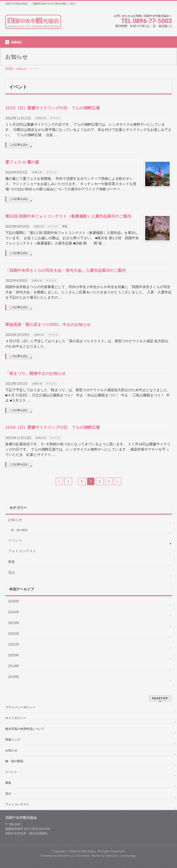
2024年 (14, 612)
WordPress (66, 856)
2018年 (14, 677)
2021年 (14, 644)
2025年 (14, 601)
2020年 (14, 655)
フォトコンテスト (22, 551)
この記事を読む (19, 145)
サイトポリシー (16, 718)
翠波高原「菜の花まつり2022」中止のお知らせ (48, 325)
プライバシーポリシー (20, 707)
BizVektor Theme (89, 856)
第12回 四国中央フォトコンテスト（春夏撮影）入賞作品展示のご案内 (68, 216)
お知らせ (41, 118)
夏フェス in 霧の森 (22, 162)
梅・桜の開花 (19, 530)
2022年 (14, 634)
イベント (55, 118)
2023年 (14, 623)
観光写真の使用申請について (25, 729)
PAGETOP (160, 698)
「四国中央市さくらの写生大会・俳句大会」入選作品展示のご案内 (66, 270)
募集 (65, 226)
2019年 (14, 666)
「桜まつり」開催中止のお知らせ (35, 373)
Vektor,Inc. (113, 856)
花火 (12, 572)
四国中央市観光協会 (83, 851)
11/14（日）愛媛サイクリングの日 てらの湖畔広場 (52, 427)
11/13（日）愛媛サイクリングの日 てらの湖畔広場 (52, 108)
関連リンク (13, 740)
